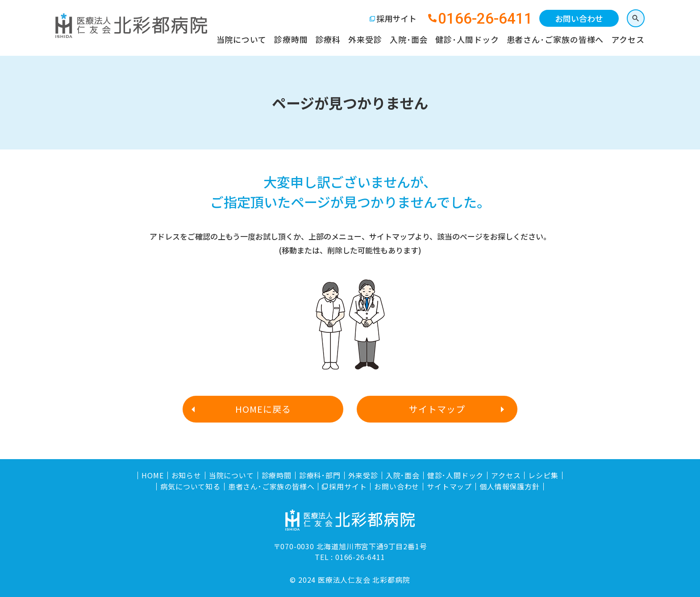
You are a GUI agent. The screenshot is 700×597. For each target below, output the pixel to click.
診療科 (328, 39)
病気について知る (190, 487)
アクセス (628, 39)
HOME (152, 475)
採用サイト (396, 18)
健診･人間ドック (467, 39)
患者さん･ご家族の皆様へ (555, 39)
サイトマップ (437, 409)
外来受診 (365, 39)
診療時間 (291, 39)
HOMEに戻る (263, 409)
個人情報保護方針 (509, 487)
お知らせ (186, 475)
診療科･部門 (320, 475)
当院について (242, 39)
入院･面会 (409, 39)
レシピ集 (543, 475)
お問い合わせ (579, 18)
